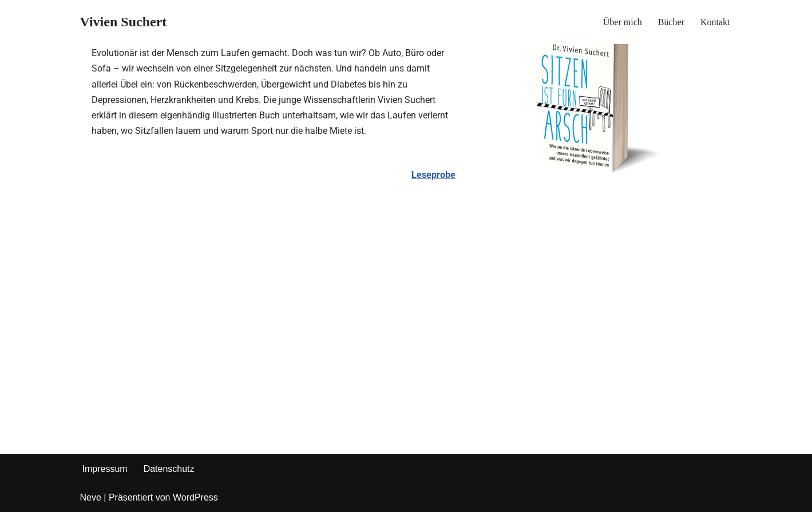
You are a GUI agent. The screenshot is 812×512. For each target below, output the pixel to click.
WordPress (195, 497)
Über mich (623, 22)
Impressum (105, 469)
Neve (91, 497)
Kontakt (715, 22)
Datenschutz (169, 469)
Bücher (671, 22)
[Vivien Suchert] (124, 22)
